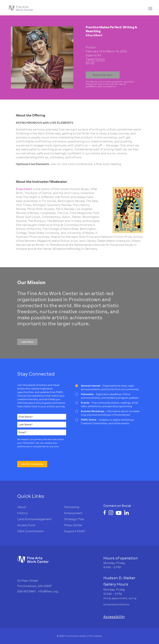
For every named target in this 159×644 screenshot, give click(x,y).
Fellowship (72, 507)
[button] (27, 342)
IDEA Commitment (31, 531)
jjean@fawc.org (93, 86)
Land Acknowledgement (34, 519)
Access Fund (26, 525)
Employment (73, 513)
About (22, 507)
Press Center (73, 525)
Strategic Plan (74, 519)
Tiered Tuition (95, 59)
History (22, 513)
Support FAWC (75, 531)
